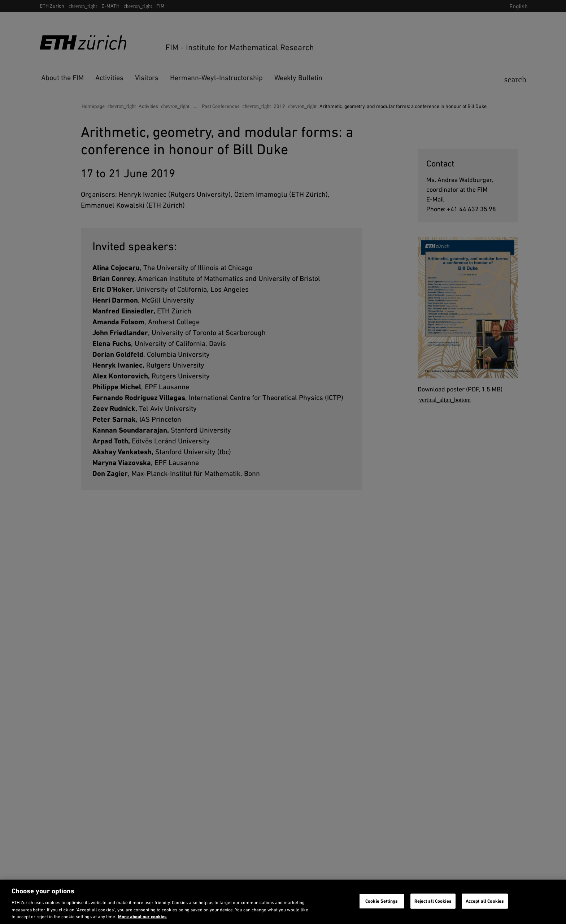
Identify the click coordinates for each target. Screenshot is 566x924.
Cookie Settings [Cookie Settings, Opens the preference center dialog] (382, 901)
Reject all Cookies (433, 901)
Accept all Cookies (485, 901)
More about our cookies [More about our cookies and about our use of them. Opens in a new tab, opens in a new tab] (142, 917)
